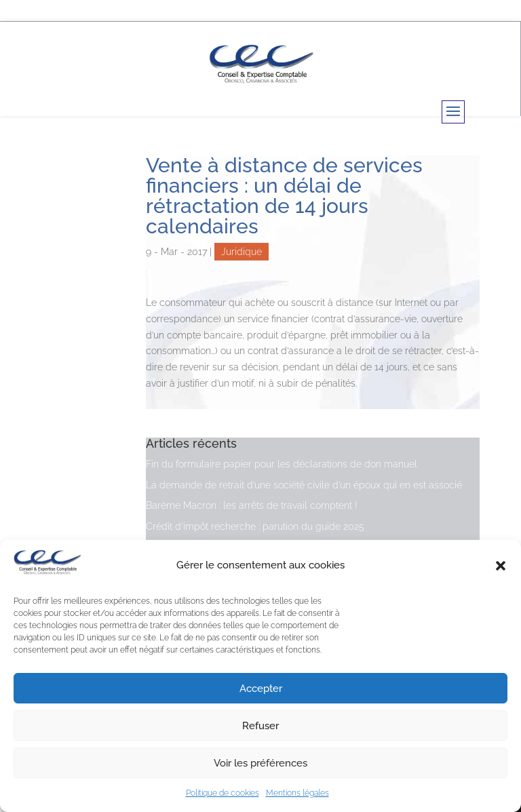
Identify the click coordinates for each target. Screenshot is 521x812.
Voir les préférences (260, 763)
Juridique (242, 252)
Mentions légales (297, 793)
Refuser (260, 726)
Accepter (261, 689)
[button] (501, 566)
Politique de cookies (223, 793)
